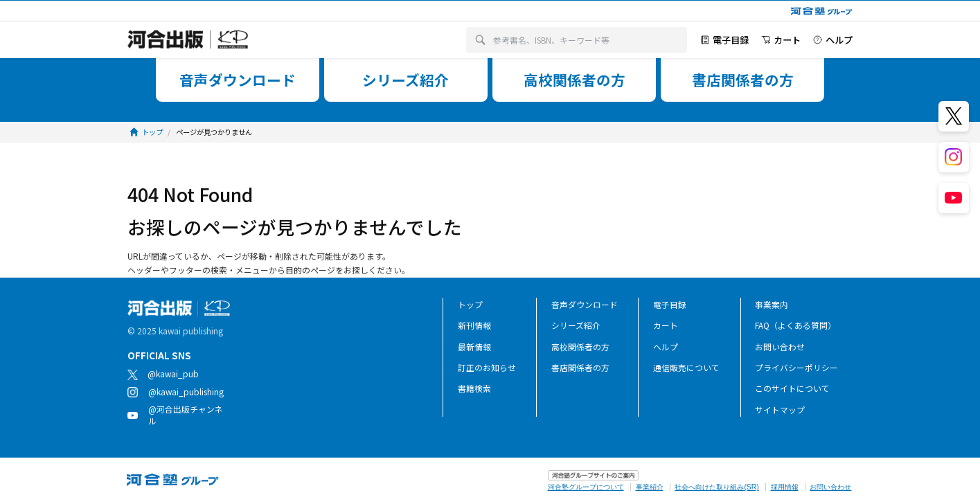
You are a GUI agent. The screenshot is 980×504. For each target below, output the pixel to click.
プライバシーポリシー (796, 367)
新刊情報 (474, 325)
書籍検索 (474, 388)
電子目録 (670, 304)
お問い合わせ (780, 346)
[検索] (480, 40)
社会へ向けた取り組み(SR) (716, 487)
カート (666, 325)
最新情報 (474, 346)
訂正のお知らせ (487, 367)
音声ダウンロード (585, 304)
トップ (470, 304)
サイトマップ (780, 409)
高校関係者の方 (580, 346)
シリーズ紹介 (576, 325)
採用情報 (785, 487)
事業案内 (772, 304)
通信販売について (686, 367)
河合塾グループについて (586, 487)
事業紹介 (650, 487)
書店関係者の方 (580, 367)
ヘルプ (666, 346)
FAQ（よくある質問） (795, 325)
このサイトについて (792, 388)
